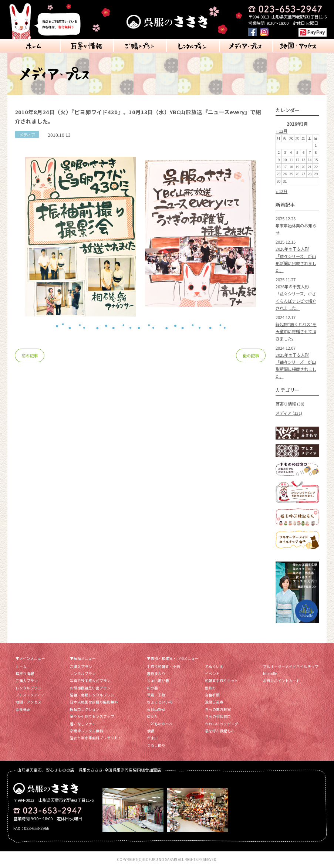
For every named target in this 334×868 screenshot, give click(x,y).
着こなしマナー (83, 724)
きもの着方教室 (218, 709)
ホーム (21, 667)
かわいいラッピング (222, 724)
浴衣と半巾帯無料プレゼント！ (96, 738)
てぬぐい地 (214, 667)
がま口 (152, 738)
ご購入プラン (27, 681)
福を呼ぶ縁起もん (220, 731)
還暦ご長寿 (214, 702)
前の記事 (30, 356)
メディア (27, 135)
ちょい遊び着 (158, 681)
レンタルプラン (28, 688)
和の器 (152, 688)
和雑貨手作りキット (222, 681)
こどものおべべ (160, 724)
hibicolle (270, 674)
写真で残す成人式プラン (90, 681)
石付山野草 (156, 709)
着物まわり (156, 674)
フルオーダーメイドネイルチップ (291, 667)
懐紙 (151, 731)
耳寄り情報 (25, 674)
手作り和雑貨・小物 (163, 667)
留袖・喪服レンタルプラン (92, 695)
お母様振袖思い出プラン (90, 688)
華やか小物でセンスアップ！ (94, 716)
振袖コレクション (85, 709)
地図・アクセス (28, 702)
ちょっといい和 (160, 702)
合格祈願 (212, 695)
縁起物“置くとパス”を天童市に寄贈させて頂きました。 (296, 331)
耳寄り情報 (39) (290, 404)
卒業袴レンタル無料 (87, 731)
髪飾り (210, 688)
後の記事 (251, 356)
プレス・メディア (30, 695)
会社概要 (23, 709)
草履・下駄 (156, 695)
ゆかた (152, 716)
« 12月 (281, 131)
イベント (212, 674)
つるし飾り (156, 745)
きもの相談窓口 (218, 716)
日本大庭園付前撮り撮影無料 (94, 702)
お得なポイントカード (281, 681)
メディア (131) (289, 413)
